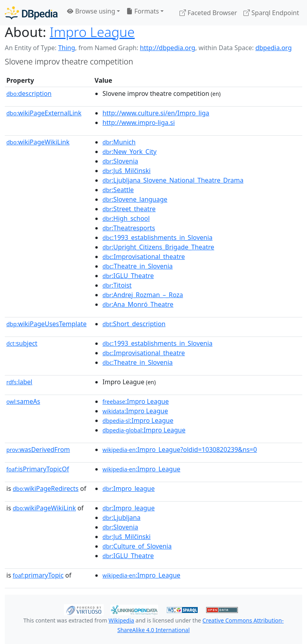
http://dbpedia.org (167, 48)
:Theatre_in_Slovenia (138, 266)
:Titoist (117, 285)
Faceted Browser (208, 13)
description (29, 93)
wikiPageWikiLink (38, 142)
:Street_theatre (129, 209)
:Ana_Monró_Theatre (138, 304)
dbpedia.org (274, 48)
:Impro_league (128, 488)
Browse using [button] (91, 11)
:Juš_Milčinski (126, 171)
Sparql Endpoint (271, 13)
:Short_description (134, 324)
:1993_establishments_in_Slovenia (157, 237)
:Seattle (118, 190)
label (19, 382)
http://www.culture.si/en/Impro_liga (156, 113)
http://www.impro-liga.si (139, 123)
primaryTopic (38, 575)
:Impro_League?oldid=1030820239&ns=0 (180, 449)
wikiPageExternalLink (44, 113)
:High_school (126, 218)
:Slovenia (120, 161)
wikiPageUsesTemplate (46, 324)
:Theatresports (129, 228)
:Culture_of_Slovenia (137, 546)
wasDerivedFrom (38, 449)
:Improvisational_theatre (144, 257)
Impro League (92, 32)
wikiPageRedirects (46, 488)
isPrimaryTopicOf (38, 469)
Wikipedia (121, 620)
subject (22, 343)
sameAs (23, 401)
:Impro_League (141, 469)
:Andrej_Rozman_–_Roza (143, 295)
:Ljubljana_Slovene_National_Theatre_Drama (173, 180)
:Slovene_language (135, 199)
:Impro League (136, 401)
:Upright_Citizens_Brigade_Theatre (158, 247)
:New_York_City (129, 152)
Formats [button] (143, 11)
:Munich (119, 142)
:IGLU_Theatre (128, 276)
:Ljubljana (122, 518)
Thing (67, 48)
